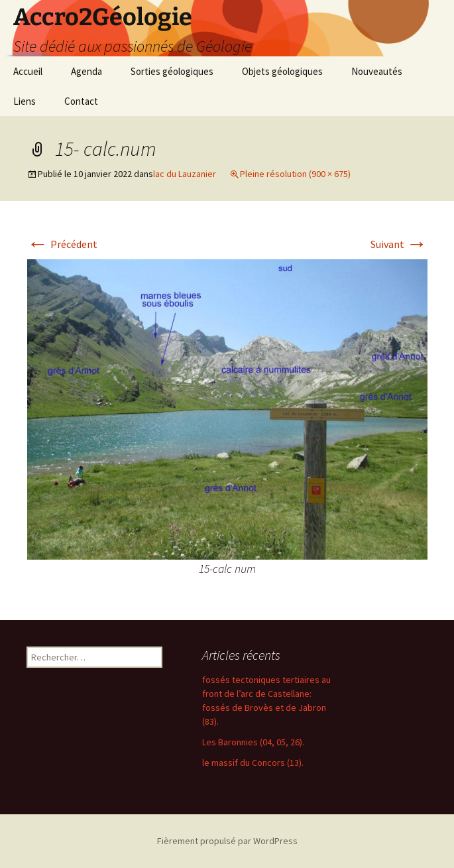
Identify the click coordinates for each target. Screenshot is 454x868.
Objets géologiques (282, 71)
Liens (25, 101)
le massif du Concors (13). (253, 763)
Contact (81, 101)
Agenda (86, 71)
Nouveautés (377, 71)
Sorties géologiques (172, 71)
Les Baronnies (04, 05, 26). (253, 742)
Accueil (28, 71)
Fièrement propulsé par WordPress (227, 841)
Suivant (399, 244)
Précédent (62, 244)
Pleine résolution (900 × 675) (295, 174)
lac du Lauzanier (185, 174)
